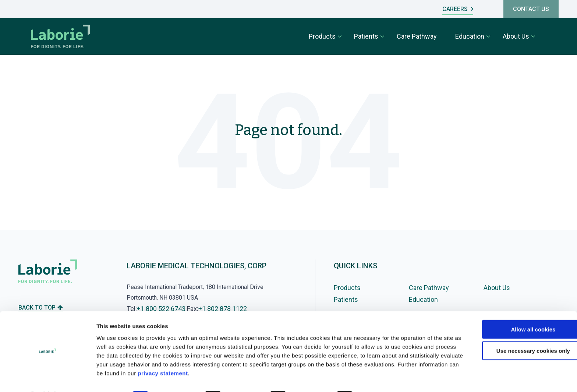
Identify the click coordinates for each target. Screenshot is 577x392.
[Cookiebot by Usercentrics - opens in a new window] (48, 378)
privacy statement (259, 354)
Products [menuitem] (322, 36)
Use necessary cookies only (516, 331)
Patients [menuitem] (366, 36)
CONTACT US (531, 9)
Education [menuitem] (470, 36)
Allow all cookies (516, 310)
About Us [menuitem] (516, 36)
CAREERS (458, 9)
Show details (386, 377)
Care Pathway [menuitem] (417, 36)
